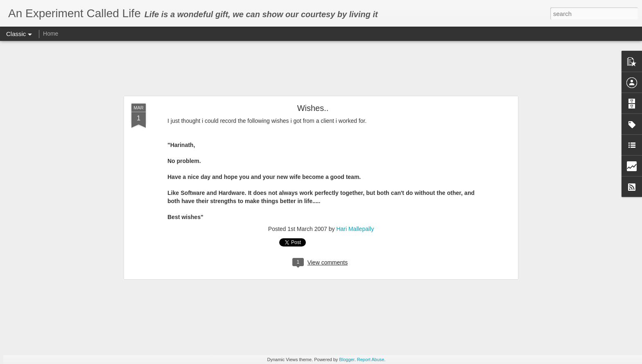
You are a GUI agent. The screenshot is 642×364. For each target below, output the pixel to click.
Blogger (347, 359)
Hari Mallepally (355, 229)
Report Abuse (371, 359)
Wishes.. (313, 108)
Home (51, 34)
